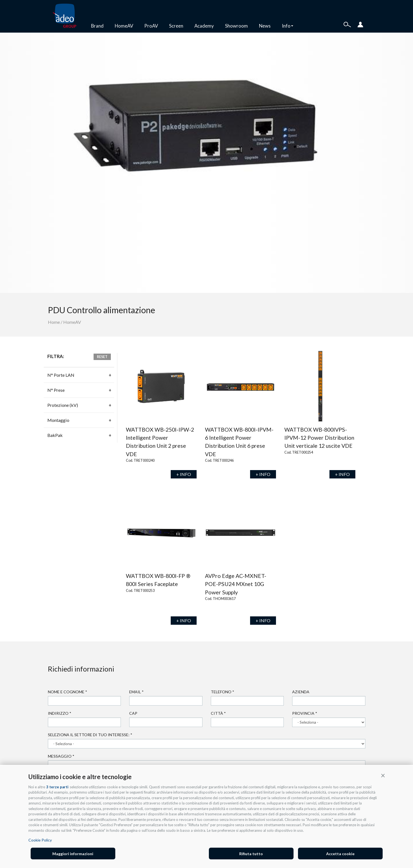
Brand (97, 26)
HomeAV (124, 26)
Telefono (223, 692)
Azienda (301, 692)
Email (136, 692)
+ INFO (184, 474)
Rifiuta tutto (251, 854)
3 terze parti (57, 787)
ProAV (151, 26)
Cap (133, 713)
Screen (176, 26)
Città (218, 713)
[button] (383, 775)
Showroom (236, 26)
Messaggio (61, 756)
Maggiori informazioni (73, 854)
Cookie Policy (40, 840)
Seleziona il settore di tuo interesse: (90, 735)
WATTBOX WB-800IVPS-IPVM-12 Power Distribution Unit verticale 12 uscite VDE (319, 438)
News (265, 26)
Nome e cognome (68, 692)
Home (54, 322)
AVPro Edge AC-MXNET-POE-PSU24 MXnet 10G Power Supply (236, 584)
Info (288, 26)
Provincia (305, 713)
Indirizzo (60, 713)
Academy (204, 26)
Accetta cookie (340, 854)
